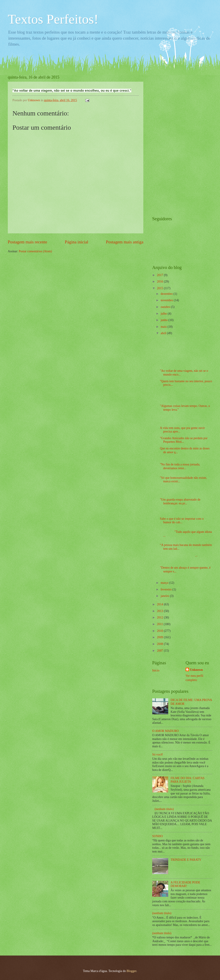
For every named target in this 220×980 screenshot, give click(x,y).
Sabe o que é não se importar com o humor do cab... (182, 521)
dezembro (167, 294)
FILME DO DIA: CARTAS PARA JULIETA (188, 780)
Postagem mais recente (27, 242)
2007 (160, 651)
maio (164, 327)
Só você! (158, 755)
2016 (160, 282)
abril (164, 333)
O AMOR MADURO (165, 731)
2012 (160, 617)
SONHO (158, 836)
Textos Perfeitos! (53, 19)
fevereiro (167, 589)
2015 (160, 288)
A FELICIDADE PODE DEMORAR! (185, 884)
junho (165, 320)
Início (156, 670)
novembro (167, 300)
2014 (160, 604)
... (179, 555)
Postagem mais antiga (125, 242)
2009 (160, 637)
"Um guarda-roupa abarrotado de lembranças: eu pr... (180, 501)
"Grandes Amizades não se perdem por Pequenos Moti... (184, 440)
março (165, 583)
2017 (160, 275)
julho (164, 314)
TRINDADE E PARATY (186, 860)
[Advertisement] (170, 142)
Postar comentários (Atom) (35, 251)
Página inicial (76, 242)
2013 (160, 611)
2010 (160, 631)
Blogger (132, 971)
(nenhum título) (164, 809)
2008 (160, 644)
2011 (160, 624)
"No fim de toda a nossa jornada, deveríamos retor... (180, 466)
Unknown (196, 670)
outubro (166, 307)
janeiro (165, 596)
